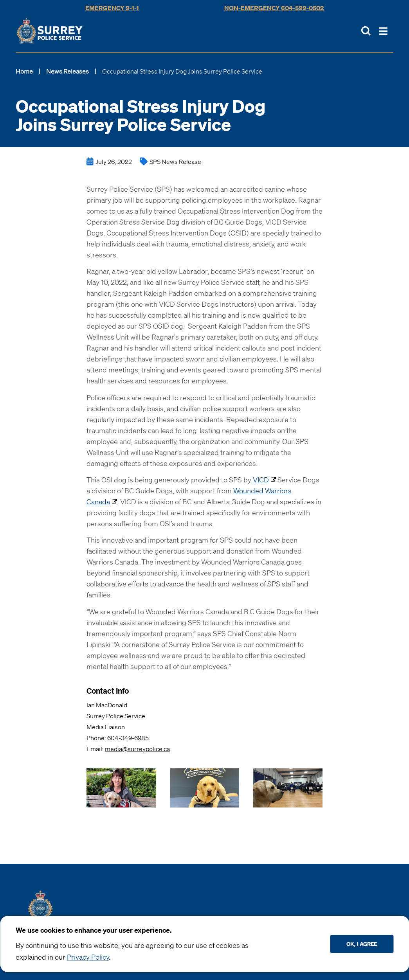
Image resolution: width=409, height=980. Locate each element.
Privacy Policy (88, 957)
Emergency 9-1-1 (112, 8)
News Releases (68, 71)
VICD (261, 480)
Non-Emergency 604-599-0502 (274, 8)
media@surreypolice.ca (137, 749)
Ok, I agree (362, 944)
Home (24, 71)
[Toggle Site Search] (366, 31)
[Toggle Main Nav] (383, 31)
